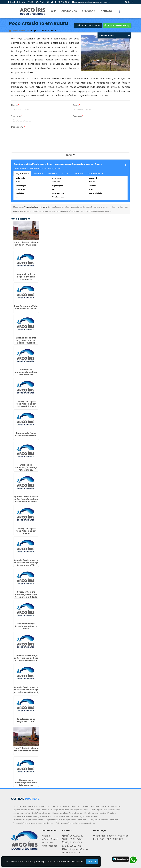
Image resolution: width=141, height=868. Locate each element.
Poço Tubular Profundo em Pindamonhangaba (26, 750)
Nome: (15, 105)
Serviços (89, 11)
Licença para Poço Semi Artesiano (67, 813)
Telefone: (17, 116)
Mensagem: (18, 127)
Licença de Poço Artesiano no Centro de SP (26, 626)
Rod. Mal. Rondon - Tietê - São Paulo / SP (30, 2)
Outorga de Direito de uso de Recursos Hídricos (33, 823)
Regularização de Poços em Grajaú (26, 720)
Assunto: (78, 116)
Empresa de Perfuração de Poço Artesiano (31, 810)
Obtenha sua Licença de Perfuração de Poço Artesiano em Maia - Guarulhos (26, 659)
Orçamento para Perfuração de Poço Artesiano (66, 820)
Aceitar (92, 861)
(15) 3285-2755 (74, 839)
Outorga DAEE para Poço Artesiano (103, 820)
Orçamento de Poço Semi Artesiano (28, 820)
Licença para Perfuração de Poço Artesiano (31, 813)
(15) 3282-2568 (74, 842)
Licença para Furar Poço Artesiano (106, 810)
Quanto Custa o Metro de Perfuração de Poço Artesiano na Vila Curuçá (26, 564)
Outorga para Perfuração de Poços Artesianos (76, 823)
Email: (76, 105)
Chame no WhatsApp (117, 25)
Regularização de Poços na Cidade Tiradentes (26, 277)
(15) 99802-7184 (74, 846)
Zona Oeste (52, 173)
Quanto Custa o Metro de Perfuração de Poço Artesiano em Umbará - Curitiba (26, 691)
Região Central (22, 173)
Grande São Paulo (96, 173)
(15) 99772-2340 (62, 2)
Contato (106, 11)
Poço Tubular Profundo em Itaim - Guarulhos (26, 244)
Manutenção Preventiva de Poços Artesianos (32, 816)
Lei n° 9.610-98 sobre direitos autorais (96, 211)
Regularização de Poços (39, 806)
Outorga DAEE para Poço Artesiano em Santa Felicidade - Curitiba (26, 405)
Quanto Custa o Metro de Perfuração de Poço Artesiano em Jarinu (26, 499)
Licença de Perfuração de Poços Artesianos (70, 810)
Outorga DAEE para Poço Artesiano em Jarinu (26, 531)
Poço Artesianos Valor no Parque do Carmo (26, 307)
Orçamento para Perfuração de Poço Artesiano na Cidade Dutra (26, 596)
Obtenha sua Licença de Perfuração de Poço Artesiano (77, 816)
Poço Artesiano (19, 806)
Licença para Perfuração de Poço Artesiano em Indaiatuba (26, 784)
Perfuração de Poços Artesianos (66, 806)
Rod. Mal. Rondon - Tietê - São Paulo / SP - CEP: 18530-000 (111, 837)
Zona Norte (38, 173)
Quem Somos (69, 11)
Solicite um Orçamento (88, 25)
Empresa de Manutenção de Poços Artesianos (102, 806)
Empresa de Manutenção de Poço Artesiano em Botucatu (26, 469)
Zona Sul (66, 173)
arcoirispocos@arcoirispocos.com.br (92, 2)
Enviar (70, 155)
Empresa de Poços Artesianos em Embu (26, 434)
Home (53, 11)
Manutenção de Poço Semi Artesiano (100, 813)
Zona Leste (79, 173)
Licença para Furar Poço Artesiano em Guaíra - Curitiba (26, 340)
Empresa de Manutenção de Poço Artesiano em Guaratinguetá (26, 373)
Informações (50, 846)
